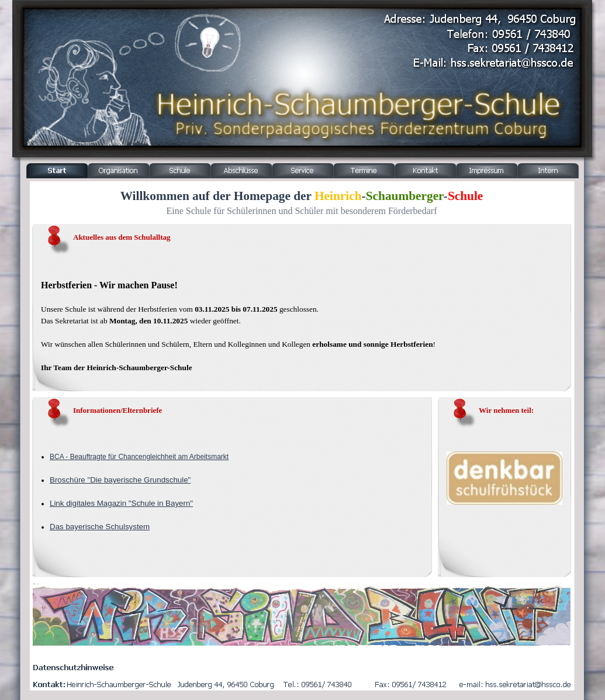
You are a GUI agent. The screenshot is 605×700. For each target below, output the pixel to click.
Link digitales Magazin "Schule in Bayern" (121, 503)
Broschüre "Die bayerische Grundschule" (120, 480)
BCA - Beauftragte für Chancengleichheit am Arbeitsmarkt (139, 457)
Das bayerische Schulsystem (100, 527)
